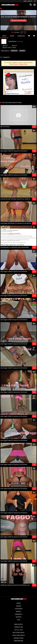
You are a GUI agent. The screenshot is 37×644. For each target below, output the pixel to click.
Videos (19, 603)
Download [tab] (21, 36)
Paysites (19, 617)
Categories (19, 609)
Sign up (30, 1)
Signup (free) (23, 64)
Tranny (22, 51)
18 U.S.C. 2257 (19, 630)
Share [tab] (12, 36)
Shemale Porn (19, 638)
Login (25, 1)
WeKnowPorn (18, 641)
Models (18, 611)
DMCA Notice (18, 624)
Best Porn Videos (18, 633)
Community (19, 614)
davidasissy (20, 41)
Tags (19, 620)
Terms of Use (19, 627)
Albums (18, 606)
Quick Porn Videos (18, 635)
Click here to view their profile (18, 21)
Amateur (14, 51)
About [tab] (4, 36)
